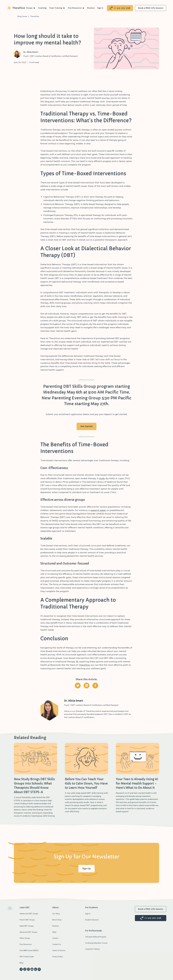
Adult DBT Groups (27, 926)
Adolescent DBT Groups (29, 914)
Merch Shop (57, 920)
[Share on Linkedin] (86, 686)
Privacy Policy (58, 957)
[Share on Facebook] (95, 686)
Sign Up (86, 869)
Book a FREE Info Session (151, 8)
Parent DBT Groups (27, 920)
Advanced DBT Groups (28, 932)
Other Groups (25, 938)
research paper (98, 510)
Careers (55, 938)
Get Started (86, 426)
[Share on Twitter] (78, 686)
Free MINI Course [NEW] (29, 950)
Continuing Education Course (96, 943)
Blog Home (22, 16)
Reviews (91, 8)
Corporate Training (92, 949)
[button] (31, 8)
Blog (21, 963)
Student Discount (92, 920)
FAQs (54, 932)
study (102, 478)
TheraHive (35, 16)
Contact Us (57, 944)
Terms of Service (59, 950)
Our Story (56, 914)
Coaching (42, 8)
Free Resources (75, 8)
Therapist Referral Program (96, 937)
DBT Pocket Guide (27, 957)
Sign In (100, 8)
